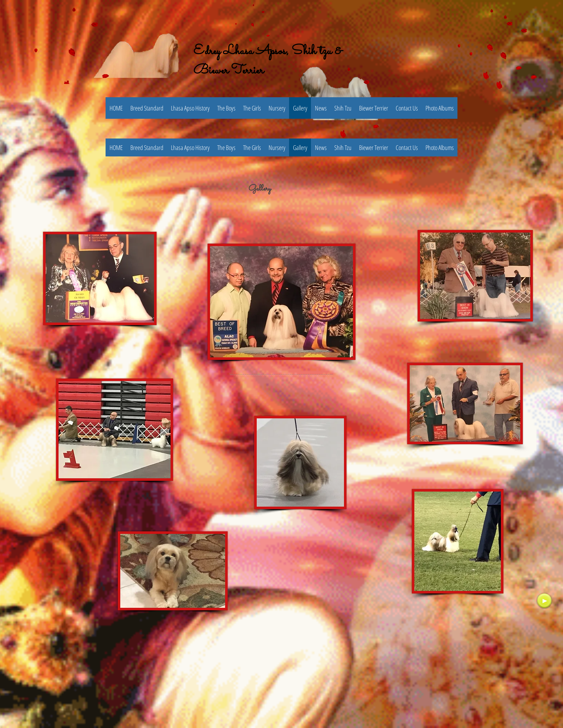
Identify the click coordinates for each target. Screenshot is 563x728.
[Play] (544, 601)
